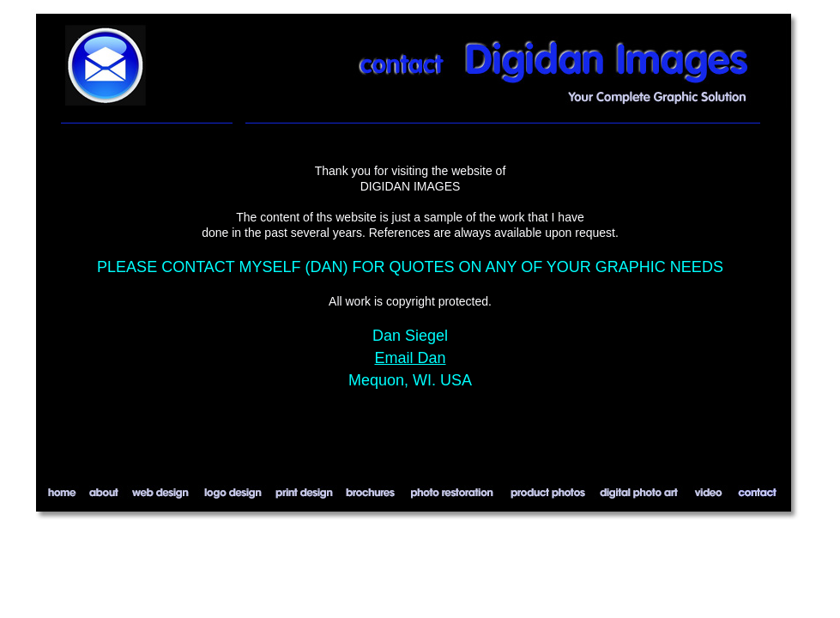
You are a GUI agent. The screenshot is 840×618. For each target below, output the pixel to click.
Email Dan (410, 358)
